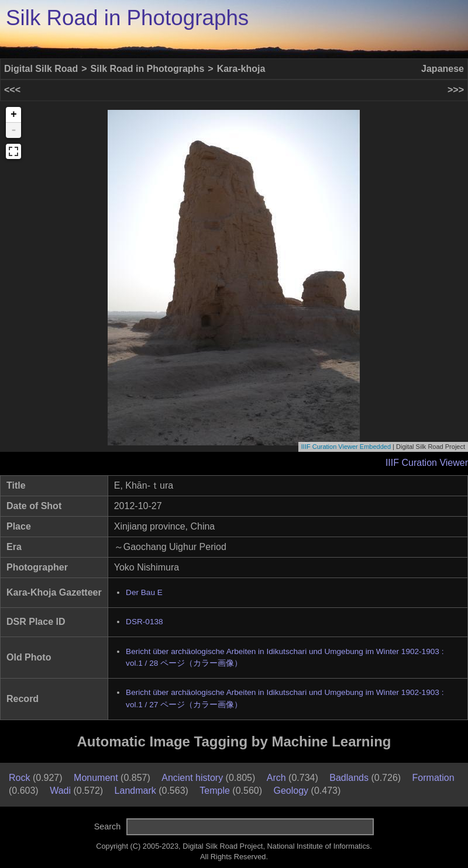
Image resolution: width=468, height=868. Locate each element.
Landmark (135, 791)
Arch (276, 778)
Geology (291, 791)
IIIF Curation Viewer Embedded (346, 447)
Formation (433, 778)
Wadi (60, 791)
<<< (12, 90)
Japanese (443, 69)
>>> (456, 90)
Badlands (349, 778)
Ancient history (192, 778)
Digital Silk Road (41, 69)
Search (108, 826)
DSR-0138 (144, 622)
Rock (19, 778)
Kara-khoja (241, 69)
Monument (96, 778)
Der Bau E (144, 592)
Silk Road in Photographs (127, 18)
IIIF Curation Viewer (427, 463)
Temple (215, 791)
